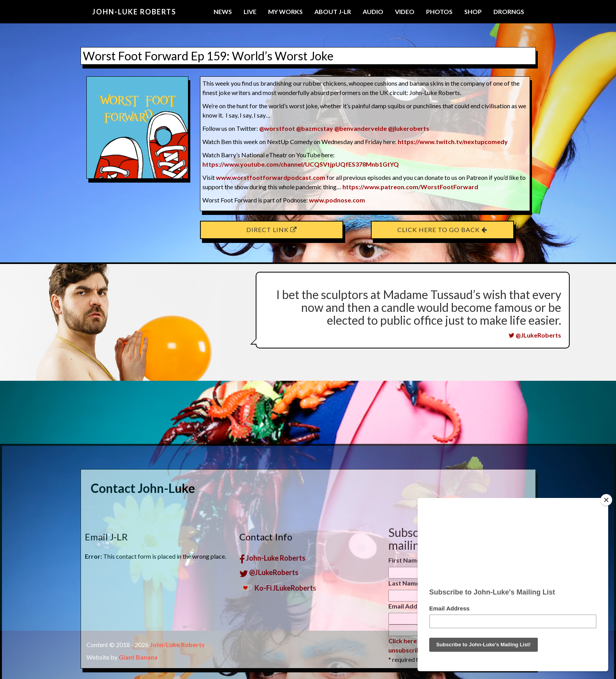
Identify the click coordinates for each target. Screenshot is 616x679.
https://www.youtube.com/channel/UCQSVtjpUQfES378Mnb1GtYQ (301, 164)
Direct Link (272, 230)
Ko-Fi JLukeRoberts (278, 672)
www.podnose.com (337, 200)
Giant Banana (138, 657)
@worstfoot (277, 128)
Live (250, 11)
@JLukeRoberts (535, 335)
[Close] (606, 500)
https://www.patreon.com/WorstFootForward (410, 187)
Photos (439, 11)
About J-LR (333, 11)
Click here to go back (442, 230)
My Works (285, 11)
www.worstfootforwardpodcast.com (271, 177)
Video (405, 11)
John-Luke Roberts (134, 12)
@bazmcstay (315, 128)
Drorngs (509, 11)
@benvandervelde (361, 128)
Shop (473, 11)
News (223, 11)
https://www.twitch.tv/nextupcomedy (453, 142)
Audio (373, 11)
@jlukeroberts (409, 128)
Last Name (404, 668)
